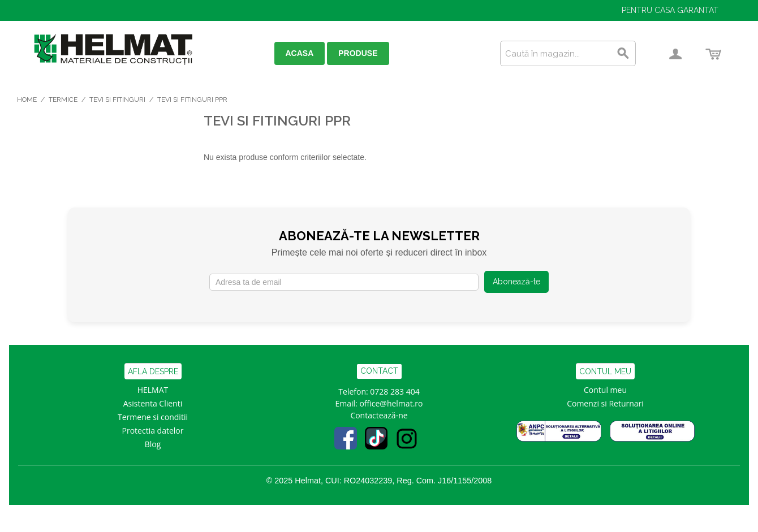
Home (27, 100)
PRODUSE (358, 53)
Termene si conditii (153, 417)
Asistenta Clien (150, 403)
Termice (63, 100)
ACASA (300, 53)
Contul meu (605, 390)
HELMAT (153, 390)
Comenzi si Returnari (605, 403)
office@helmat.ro (391, 403)
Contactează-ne (379, 415)
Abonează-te (516, 282)
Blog (153, 444)
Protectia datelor (153, 431)
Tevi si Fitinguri (117, 100)
